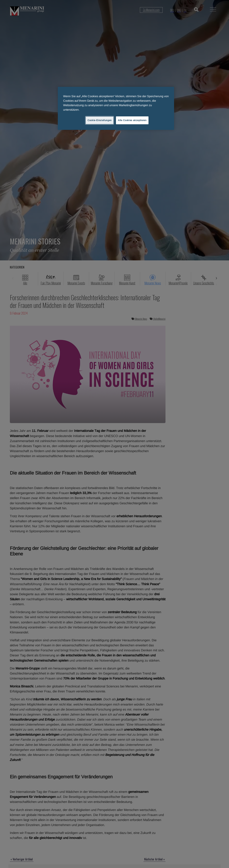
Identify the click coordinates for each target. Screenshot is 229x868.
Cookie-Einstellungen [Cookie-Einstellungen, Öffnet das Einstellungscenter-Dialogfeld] (100, 120)
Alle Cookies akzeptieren (132, 120)
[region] (116, 108)
